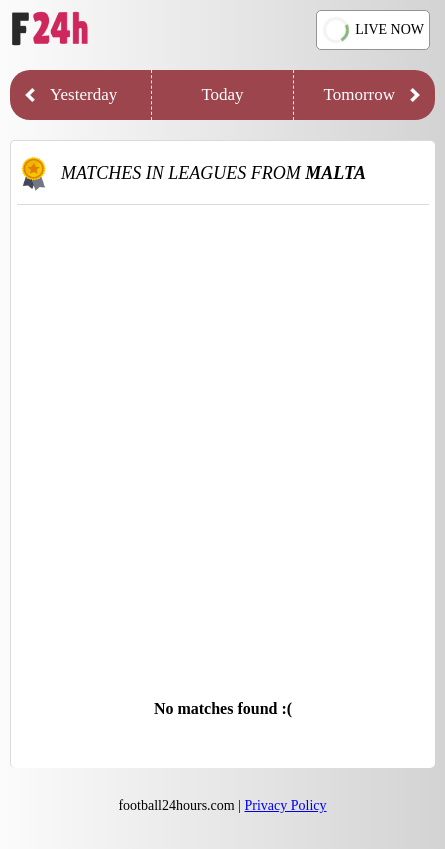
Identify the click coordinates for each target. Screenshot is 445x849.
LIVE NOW (373, 30)
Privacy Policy (286, 805)
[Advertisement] (222, 437)
